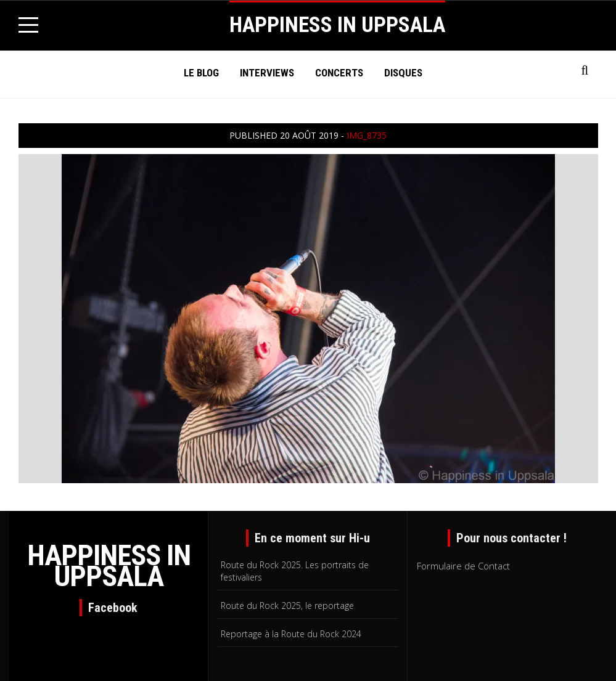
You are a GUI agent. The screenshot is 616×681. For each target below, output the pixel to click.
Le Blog (201, 73)
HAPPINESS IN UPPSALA (337, 25)
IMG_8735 (367, 135)
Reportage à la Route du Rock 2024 (291, 634)
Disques (403, 73)
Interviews (267, 73)
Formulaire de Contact (463, 566)
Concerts (339, 73)
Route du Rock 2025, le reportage (287, 606)
